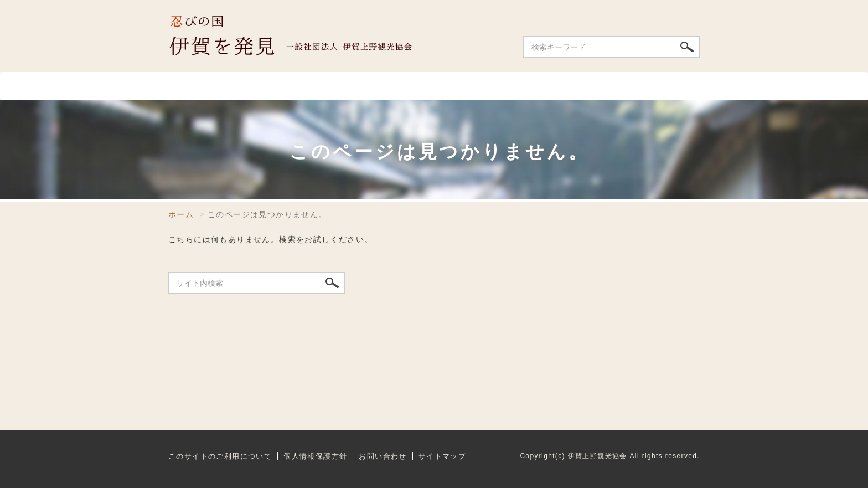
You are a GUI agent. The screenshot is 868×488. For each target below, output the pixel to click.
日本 (541, 11)
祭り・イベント (573, 86)
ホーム (189, 86)
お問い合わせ (479, 11)
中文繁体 (675, 11)
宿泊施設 (469, 86)
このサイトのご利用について (220, 456)
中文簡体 (628, 11)
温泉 (395, 86)
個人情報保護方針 (315, 456)
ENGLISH (582, 11)
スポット (251, 86)
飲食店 (328, 86)
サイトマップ (442, 456)
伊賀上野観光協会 (301, 36)
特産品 (667, 86)
